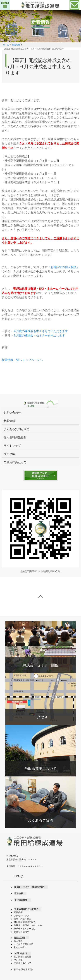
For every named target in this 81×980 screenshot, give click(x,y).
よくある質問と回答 (24, 944)
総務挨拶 (18, 912)
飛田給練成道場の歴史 (25, 922)
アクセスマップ (22, 916)
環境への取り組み (23, 919)
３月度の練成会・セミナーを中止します (39, 335)
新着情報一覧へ (12, 360)
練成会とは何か (22, 932)
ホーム (6, 45)
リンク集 (18, 960)
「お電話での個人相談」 (63, 267)
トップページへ (33, 360)
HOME (19, 876)
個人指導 (18, 941)
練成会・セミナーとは (25, 929)
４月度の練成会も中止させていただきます (40, 331)
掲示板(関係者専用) (23, 970)
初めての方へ (20, 947)
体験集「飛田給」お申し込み (28, 925)
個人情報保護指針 (23, 957)
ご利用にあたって (23, 963)
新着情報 (16, 45)
